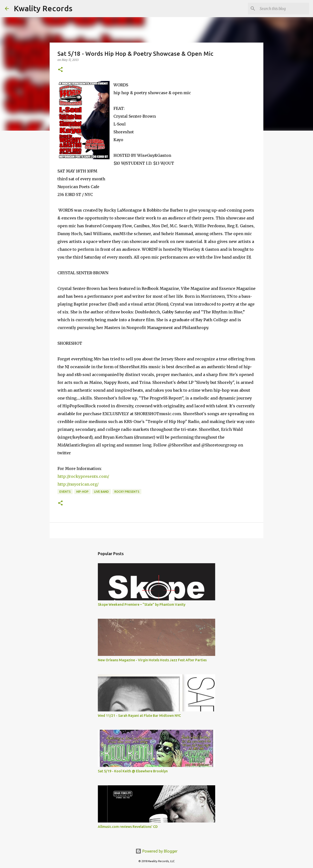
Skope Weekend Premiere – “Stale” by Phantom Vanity (142, 605)
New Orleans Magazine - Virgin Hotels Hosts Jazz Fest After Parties (152, 660)
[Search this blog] (283, 9)
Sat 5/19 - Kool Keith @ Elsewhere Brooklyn (133, 771)
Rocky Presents (127, 492)
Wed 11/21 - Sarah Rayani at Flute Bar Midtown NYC (139, 716)
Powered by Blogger (156, 851)
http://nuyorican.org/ (78, 484)
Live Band (101, 492)
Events (65, 492)
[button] (60, 70)
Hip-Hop (82, 492)
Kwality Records (43, 8)
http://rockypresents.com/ (84, 476)
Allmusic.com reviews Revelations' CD (128, 827)
